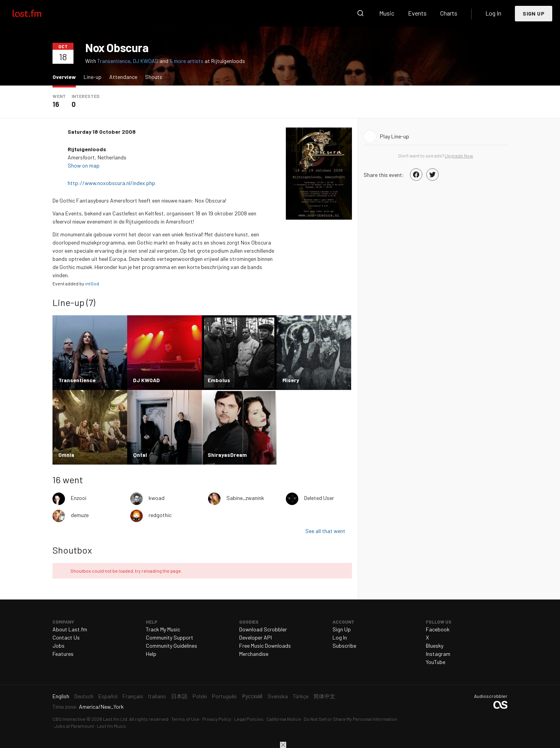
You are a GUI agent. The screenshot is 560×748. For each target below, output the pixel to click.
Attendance (123, 77)
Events (417, 13)
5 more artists (187, 61)
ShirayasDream (227, 455)
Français (133, 696)
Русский (252, 696)
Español (108, 696)
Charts (449, 13)
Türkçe (301, 696)
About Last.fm (70, 629)
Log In (493, 13)
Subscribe (344, 646)
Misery (291, 380)
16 (56, 104)
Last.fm (36, 13)
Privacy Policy (217, 719)
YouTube (436, 662)
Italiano (157, 696)
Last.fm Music (112, 726)
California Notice (284, 719)
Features (63, 654)
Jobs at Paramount (74, 726)
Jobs (59, 646)
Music (387, 13)
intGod (92, 283)
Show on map (84, 165)
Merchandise (254, 654)
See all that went (325, 531)
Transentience (114, 61)
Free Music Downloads (265, 646)
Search (360, 13)
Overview (66, 76)
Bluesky (435, 646)
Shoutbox (72, 550)
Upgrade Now (459, 156)
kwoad (157, 498)
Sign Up (534, 13)
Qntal (140, 455)
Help (151, 654)
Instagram (438, 654)
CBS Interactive (69, 719)
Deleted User (319, 498)
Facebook (438, 629)
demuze (80, 515)
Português (224, 696)
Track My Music (163, 629)
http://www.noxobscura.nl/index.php (112, 183)
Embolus (219, 380)
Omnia (66, 455)
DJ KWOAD (146, 61)
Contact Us (66, 637)
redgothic (160, 515)
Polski (200, 696)
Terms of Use (185, 719)
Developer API (255, 637)
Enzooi (79, 498)
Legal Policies (249, 719)
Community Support (170, 637)
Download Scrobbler (263, 629)
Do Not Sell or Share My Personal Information (350, 719)
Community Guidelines (171, 646)
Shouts (154, 77)
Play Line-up (395, 136)
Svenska (278, 696)
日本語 (179, 696)
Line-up (93, 77)
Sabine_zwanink (245, 498)
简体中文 (324, 696)
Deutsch (84, 696)
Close (283, 745)
